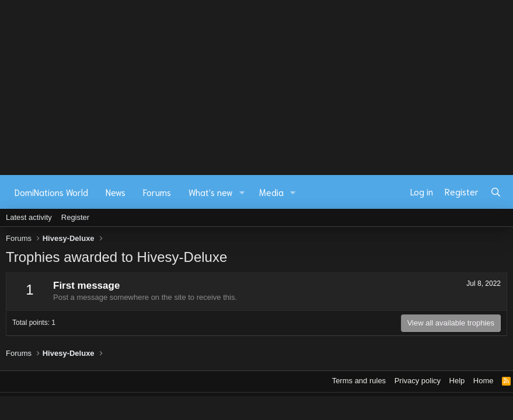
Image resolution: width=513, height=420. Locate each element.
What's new (211, 192)
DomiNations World (51, 192)
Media (271, 192)
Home (484, 381)
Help (457, 381)
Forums (157, 192)
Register (75, 217)
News (116, 192)
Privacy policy (418, 381)
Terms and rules (359, 381)
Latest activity (29, 217)
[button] (242, 192)
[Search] (496, 192)
